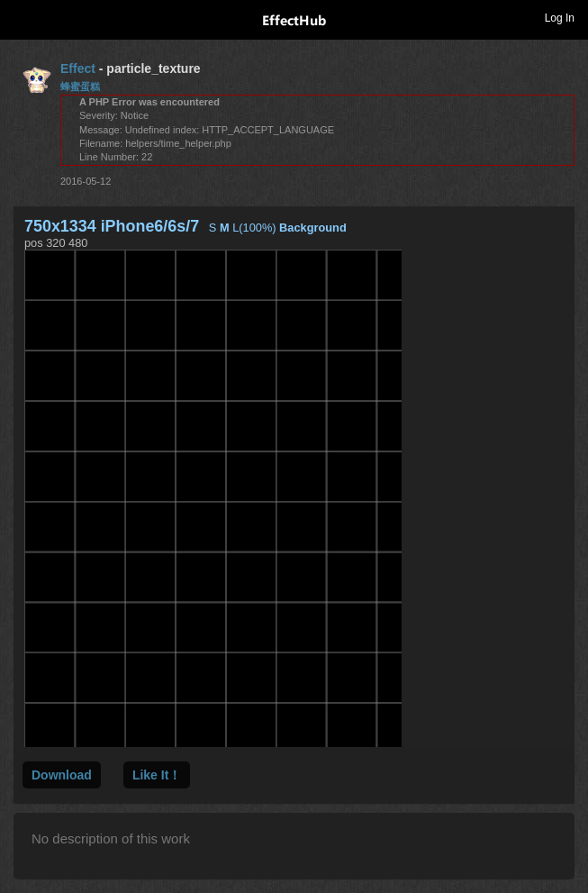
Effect (78, 68)
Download (62, 775)
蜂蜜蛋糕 (80, 87)
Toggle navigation (22, 17)
